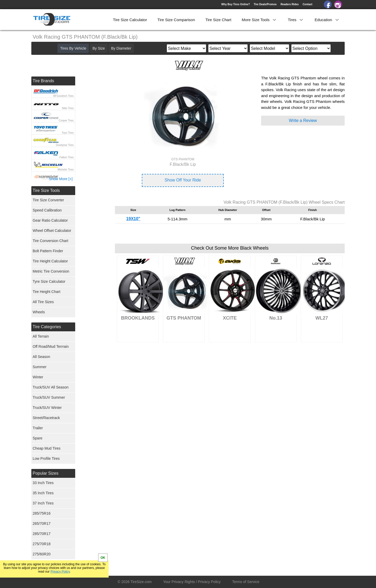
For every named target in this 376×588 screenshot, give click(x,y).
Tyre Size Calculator (49, 281)
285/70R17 (42, 534)
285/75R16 (42, 513)
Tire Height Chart (46, 292)
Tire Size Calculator (130, 20)
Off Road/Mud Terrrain (51, 346)
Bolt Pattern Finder (48, 251)
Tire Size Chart (218, 20)
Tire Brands (43, 81)
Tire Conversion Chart (50, 241)
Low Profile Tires (46, 458)
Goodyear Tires (65, 145)
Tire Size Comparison (176, 20)
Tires (296, 20)
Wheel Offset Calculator (52, 231)
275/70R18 (42, 544)
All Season (41, 357)
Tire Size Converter (48, 200)
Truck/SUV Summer (49, 397)
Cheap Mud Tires (47, 448)
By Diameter (121, 48)
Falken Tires (67, 157)
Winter (38, 377)
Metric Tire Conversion (51, 271)
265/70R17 (42, 524)
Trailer (38, 428)
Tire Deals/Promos (265, 4)
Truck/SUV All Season (51, 387)
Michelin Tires (66, 170)
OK (103, 558)
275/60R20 (42, 554)
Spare (37, 438)
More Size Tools (260, 20)
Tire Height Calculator (50, 261)
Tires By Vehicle (73, 48)
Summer (40, 367)
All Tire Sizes (43, 302)
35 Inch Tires (43, 493)
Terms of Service (246, 582)
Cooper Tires (66, 120)
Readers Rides (289, 4)
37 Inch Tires (43, 503)
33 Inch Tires (43, 483)
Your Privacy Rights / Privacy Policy (192, 582)
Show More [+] (61, 179)
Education (327, 20)
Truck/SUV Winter (47, 408)
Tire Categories (47, 327)
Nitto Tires (68, 108)
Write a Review (303, 120)
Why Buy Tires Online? (235, 4)
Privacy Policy (60, 572)
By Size (99, 48)
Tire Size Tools (46, 190)
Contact (307, 4)
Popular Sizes (46, 473)
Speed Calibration (47, 210)
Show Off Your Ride (183, 180)
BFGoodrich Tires (63, 96)
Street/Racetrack (46, 418)
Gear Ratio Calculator (50, 220)
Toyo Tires (68, 133)
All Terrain (41, 336)
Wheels (39, 312)
